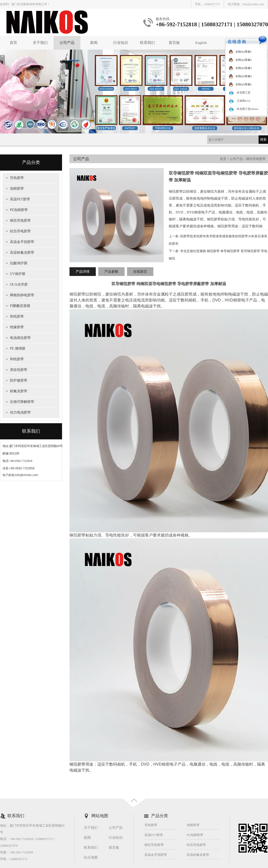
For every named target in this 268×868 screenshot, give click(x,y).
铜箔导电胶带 (20, 221)
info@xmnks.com (253, 4)
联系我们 (147, 43)
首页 (13, 43)
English (201, 43)
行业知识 (121, 43)
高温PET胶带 (20, 199)
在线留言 (140, 272)
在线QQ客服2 (240, 60)
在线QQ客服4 (240, 76)
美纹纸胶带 (19, 370)
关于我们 (40, 43)
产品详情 (83, 272)
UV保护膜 (18, 274)
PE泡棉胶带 (19, 210)
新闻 (94, 43)
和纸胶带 (17, 316)
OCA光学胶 (19, 284)
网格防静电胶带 (22, 295)
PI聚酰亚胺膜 (20, 306)
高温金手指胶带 (22, 242)
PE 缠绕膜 (18, 348)
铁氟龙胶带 (19, 391)
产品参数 (111, 272)
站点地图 (91, 857)
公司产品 (67, 43)
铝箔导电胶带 (20, 231)
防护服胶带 (19, 380)
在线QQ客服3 (240, 68)
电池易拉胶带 (20, 338)
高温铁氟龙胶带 (22, 253)
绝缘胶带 (17, 327)
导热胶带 (17, 178)
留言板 (174, 43)
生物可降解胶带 (22, 402)
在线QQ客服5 (240, 84)
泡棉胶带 (17, 189)
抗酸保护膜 (19, 263)
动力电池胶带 (20, 412)
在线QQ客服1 (240, 52)
